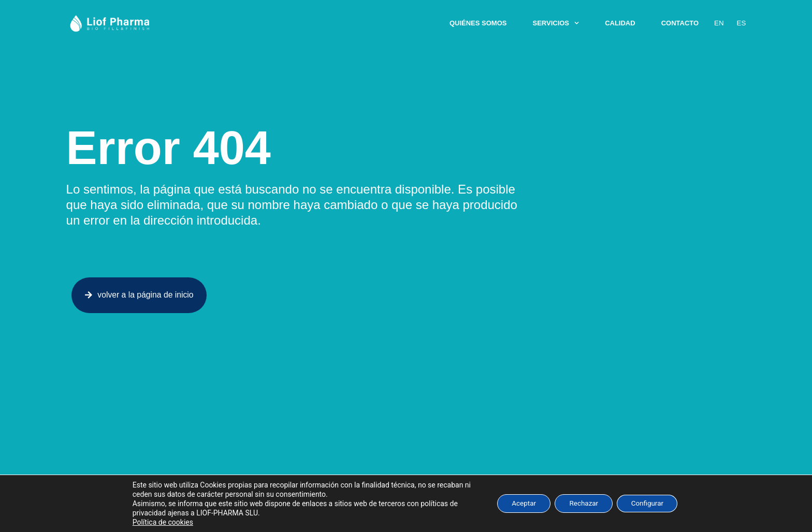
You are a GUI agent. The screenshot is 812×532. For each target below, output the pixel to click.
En (719, 23)
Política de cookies (157, 522)
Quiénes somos (479, 23)
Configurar (651, 504)
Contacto (680, 23)
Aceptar (520, 504)
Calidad (621, 23)
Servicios (556, 23)
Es (741, 23)
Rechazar (584, 504)
